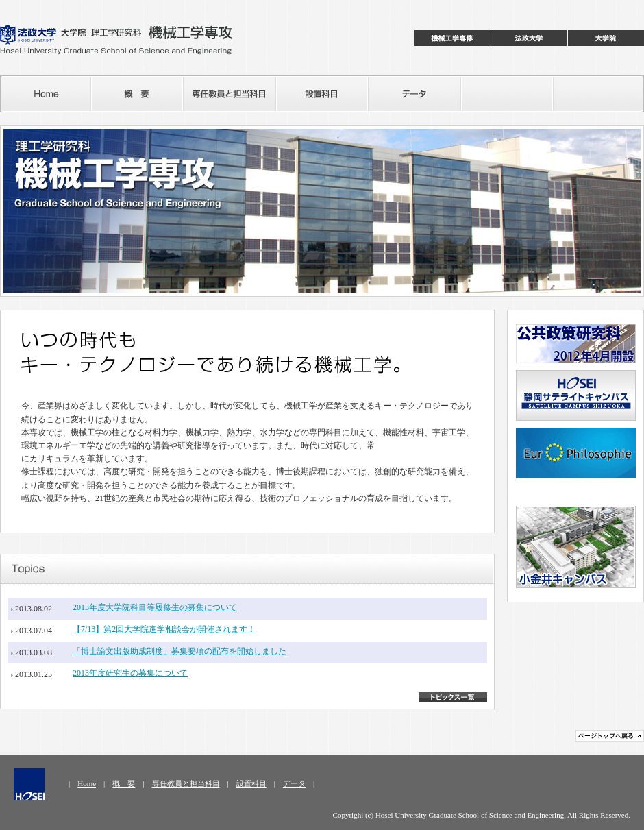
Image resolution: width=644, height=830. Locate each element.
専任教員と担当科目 (186, 783)
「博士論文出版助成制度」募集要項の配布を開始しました (179, 651)
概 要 (124, 783)
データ (294, 783)
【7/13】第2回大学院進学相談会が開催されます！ (164, 629)
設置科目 (251, 783)
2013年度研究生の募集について (130, 673)
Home (87, 783)
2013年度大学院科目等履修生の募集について (155, 607)
